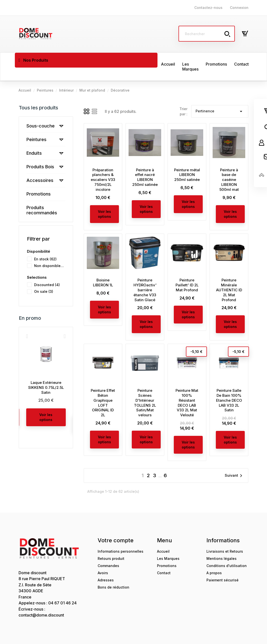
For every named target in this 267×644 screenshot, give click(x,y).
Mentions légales (222, 546)
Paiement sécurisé (222, 567)
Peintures (36, 127)
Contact (164, 560)
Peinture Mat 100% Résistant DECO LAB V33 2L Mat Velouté (187, 390)
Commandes (108, 553)
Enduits (34, 140)
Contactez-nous (208, 8)
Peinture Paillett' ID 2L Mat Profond (187, 272)
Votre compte (116, 527)
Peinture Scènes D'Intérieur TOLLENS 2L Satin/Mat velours (145, 390)
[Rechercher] (207, 34)
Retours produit (111, 546)
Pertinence (220, 99)
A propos (214, 560)
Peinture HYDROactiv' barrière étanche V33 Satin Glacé (145, 277)
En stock (45, 246)
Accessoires (40, 167)
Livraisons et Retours (225, 538)
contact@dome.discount (41, 602)
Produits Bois (40, 154)
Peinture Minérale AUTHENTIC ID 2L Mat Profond (229, 277)
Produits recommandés (42, 197)
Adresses (106, 567)
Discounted (47, 272)
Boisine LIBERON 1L (103, 270)
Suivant (234, 463)
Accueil (163, 538)
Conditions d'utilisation (227, 553)
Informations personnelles (121, 538)
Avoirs (103, 560)
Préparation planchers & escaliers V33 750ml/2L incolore (103, 167)
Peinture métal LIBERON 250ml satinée (187, 162)
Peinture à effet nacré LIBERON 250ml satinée (145, 164)
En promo (30, 305)
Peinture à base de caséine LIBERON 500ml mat (229, 167)
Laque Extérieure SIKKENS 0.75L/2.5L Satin (46, 375)
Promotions (39, 181)
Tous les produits (38, 95)
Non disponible (49, 253)
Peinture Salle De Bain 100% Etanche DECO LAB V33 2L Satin (229, 387)
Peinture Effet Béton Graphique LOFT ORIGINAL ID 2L (103, 390)
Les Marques (168, 546)
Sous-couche (41, 113)
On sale (44, 279)
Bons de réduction (113, 574)
